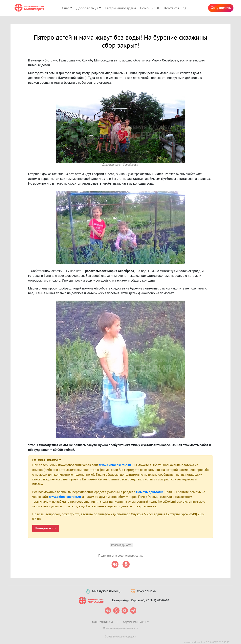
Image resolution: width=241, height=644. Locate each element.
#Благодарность (122, 545)
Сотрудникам (103, 622)
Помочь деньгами (150, 492)
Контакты (172, 8)
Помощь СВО (150, 8)
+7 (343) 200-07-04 (157, 600)
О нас (65, 8)
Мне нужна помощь (103, 591)
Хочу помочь (221, 8)
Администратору (136, 622)
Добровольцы (87, 8)
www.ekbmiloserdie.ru (115, 465)
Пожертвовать (46, 528)
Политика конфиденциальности (120, 628)
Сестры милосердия (120, 8)
